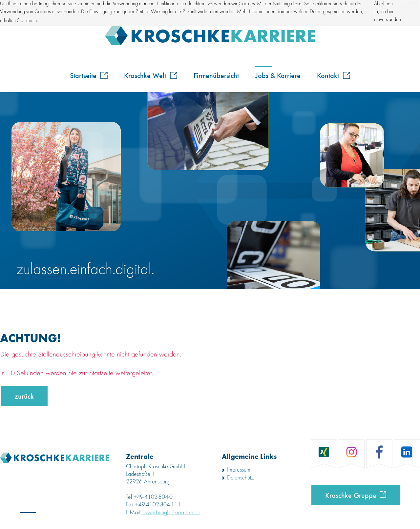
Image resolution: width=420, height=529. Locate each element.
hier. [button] (32, 21)
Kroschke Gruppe (351, 495)
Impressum (239, 470)
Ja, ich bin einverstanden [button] (388, 16)
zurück (24, 396)
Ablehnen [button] (383, 4)
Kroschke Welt (151, 75)
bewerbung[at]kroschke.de (171, 513)
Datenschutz (240, 478)
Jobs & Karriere (278, 75)
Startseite (89, 75)
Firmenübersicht (216, 75)
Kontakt (334, 75)
